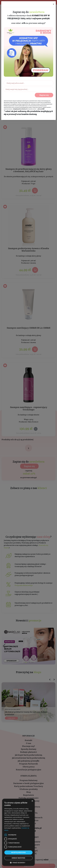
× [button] (32, 801)
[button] (18, 863)
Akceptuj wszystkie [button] (18, 852)
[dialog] (18, 832)
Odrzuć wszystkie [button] (18, 858)
